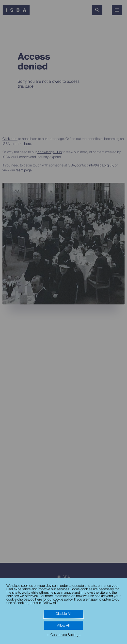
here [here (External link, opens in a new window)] (39, 600)
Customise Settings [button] (65, 635)
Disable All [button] (63, 614)
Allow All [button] (63, 626)
